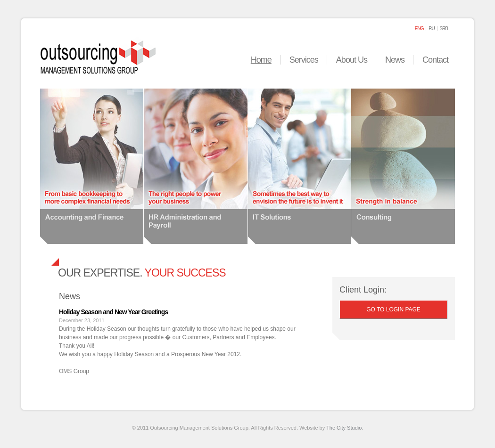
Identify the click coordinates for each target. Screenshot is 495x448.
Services (304, 60)
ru (431, 29)
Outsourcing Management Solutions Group (98, 56)
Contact (435, 60)
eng (419, 29)
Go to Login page (393, 310)
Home (261, 60)
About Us (352, 60)
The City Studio (344, 428)
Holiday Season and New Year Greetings (113, 312)
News (395, 60)
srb (444, 29)
